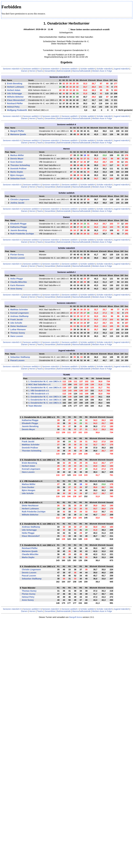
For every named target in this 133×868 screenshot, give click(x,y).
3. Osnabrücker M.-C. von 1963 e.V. (45, 400)
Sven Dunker (17, 162)
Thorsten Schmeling (20, 165)
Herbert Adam (14, 90)
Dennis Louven (18, 258)
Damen (24, 71)
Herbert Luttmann (16, 87)
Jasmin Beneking (19, 230)
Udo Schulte (16, 323)
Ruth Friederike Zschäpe (22, 234)
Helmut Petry (13, 107)
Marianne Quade (18, 134)
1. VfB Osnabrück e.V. (39, 391)
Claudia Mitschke (19, 282)
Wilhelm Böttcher (15, 97)
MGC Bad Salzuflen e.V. (40, 384)
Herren (32, 71)
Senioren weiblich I (70, 69)
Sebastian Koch (18, 179)
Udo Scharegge (14, 93)
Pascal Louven (17, 360)
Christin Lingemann (20, 199)
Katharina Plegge (19, 227)
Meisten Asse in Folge (102, 71)
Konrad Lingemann (20, 313)
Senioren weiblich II (32, 69)
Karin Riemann (17, 285)
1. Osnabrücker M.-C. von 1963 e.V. (45, 381)
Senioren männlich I (51, 69)
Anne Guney (16, 289)
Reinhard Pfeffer (15, 103)
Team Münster (35, 406)
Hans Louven (17, 336)
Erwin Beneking (15, 84)
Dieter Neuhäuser (19, 326)
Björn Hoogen (17, 175)
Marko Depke (17, 172)
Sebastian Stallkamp (20, 357)
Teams (40, 71)
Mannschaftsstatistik (81, 71)
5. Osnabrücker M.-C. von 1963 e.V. (45, 388)
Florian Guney (17, 255)
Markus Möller (17, 155)
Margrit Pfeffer (17, 131)
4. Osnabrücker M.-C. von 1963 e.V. (45, 403)
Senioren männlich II (12, 69)
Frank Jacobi (17, 320)
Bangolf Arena (76, 617)
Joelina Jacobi (17, 203)
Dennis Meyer (17, 159)
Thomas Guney (18, 333)
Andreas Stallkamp (19, 316)
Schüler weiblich (88, 69)
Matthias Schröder (19, 310)
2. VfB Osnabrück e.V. (39, 394)
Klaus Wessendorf (16, 100)
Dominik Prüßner (18, 169)
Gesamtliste (50, 71)
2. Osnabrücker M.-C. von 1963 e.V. (45, 397)
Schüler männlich (104, 69)
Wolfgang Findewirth (17, 110)
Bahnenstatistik (64, 71)
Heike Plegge (17, 279)
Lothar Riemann (18, 329)
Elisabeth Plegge (18, 224)
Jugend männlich (121, 69)
